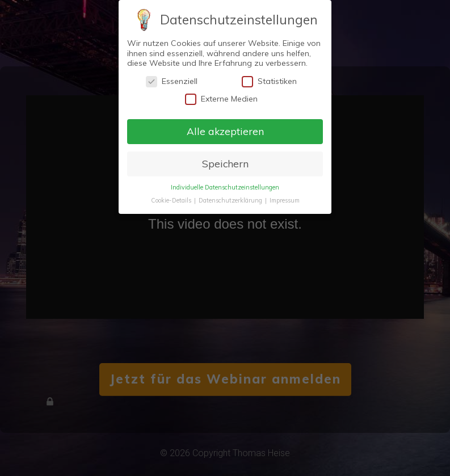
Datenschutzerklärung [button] (231, 200)
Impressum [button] (285, 200)
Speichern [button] (225, 163)
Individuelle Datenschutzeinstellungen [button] (225, 187)
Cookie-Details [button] (172, 200)
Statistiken (269, 81)
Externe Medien (221, 99)
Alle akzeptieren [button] (225, 131)
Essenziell (172, 81)
